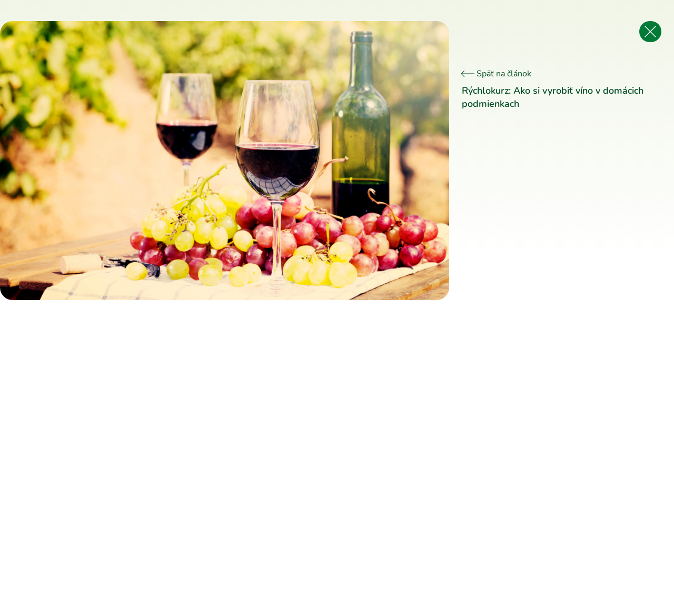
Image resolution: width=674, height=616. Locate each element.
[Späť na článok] (650, 32)
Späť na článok (497, 74)
